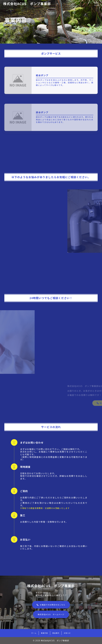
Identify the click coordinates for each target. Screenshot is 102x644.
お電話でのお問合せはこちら (51, 605)
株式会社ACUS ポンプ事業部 (27, 4)
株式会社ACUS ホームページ (51, 614)
